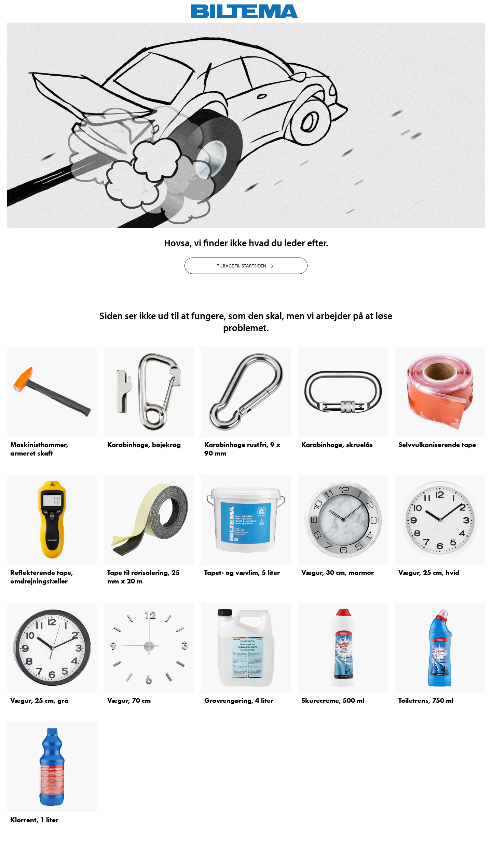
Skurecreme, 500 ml (333, 700)
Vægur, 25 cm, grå (39, 700)
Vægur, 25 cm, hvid (429, 573)
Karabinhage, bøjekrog (144, 445)
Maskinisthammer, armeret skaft (39, 449)
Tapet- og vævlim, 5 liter (242, 573)
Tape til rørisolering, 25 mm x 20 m (143, 577)
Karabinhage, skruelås (337, 445)
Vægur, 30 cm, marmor (338, 573)
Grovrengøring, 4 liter (239, 700)
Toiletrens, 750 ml (426, 700)
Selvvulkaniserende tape (437, 445)
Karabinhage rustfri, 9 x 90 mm (242, 449)
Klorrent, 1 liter (34, 820)
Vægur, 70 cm (129, 700)
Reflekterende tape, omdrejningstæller (42, 577)
